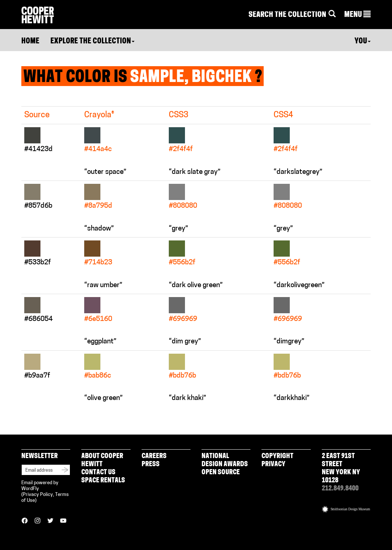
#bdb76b (182, 376)
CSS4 (283, 115)
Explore (92, 42)
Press (151, 465)
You (363, 42)
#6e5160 (98, 319)
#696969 (183, 319)
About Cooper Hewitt (102, 460)
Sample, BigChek (191, 78)
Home (30, 42)
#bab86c (98, 376)
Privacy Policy (38, 495)
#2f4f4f (181, 149)
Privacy (273, 465)
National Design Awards (225, 460)
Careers (154, 456)
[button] (357, 15)
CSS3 (179, 115)
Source (37, 115)
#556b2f (182, 263)
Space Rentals (103, 481)
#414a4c (98, 149)
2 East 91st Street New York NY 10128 (341, 469)
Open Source (221, 473)
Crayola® (99, 115)
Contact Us (98, 473)
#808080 (183, 206)
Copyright (277, 456)
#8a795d (98, 206)
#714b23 (98, 263)
